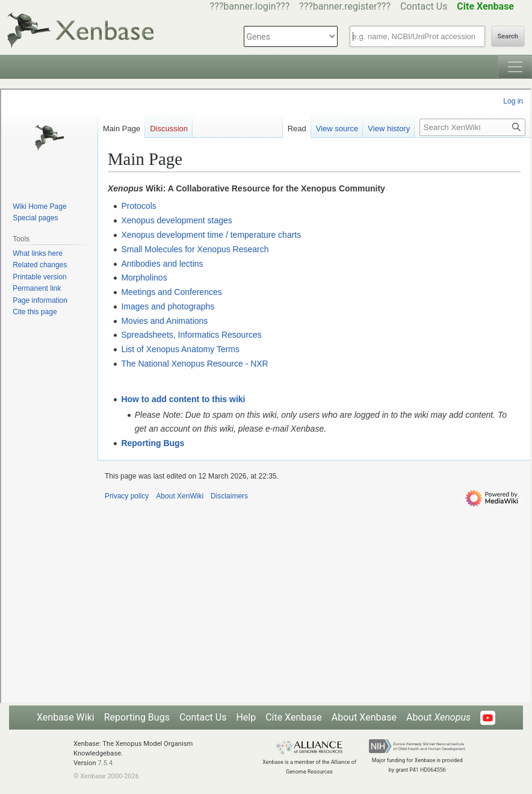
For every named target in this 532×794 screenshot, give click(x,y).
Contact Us (424, 6)
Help (246, 717)
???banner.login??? (250, 6)
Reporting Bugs (137, 717)
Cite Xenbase (294, 717)
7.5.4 (105, 763)
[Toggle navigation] (515, 67)
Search (508, 36)
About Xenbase (364, 717)
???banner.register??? (345, 6)
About (438, 717)
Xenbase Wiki (66, 717)
